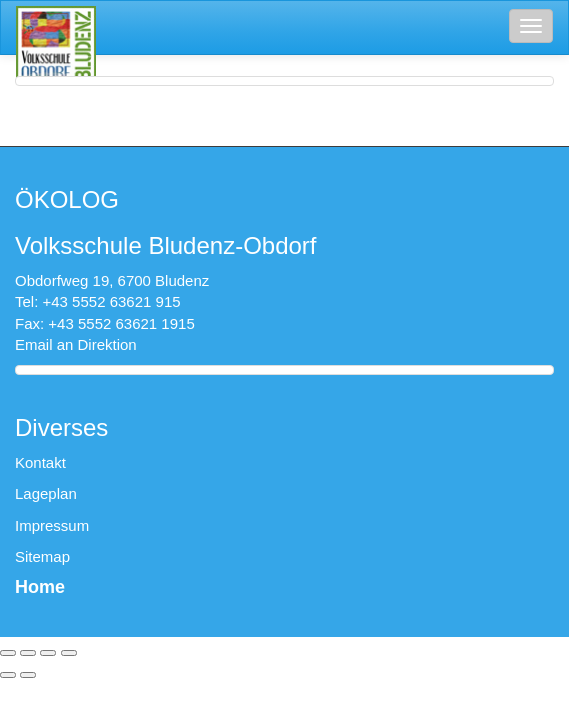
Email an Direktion (76, 344)
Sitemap (42, 556)
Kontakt (40, 462)
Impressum (52, 525)
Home (40, 587)
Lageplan (46, 493)
